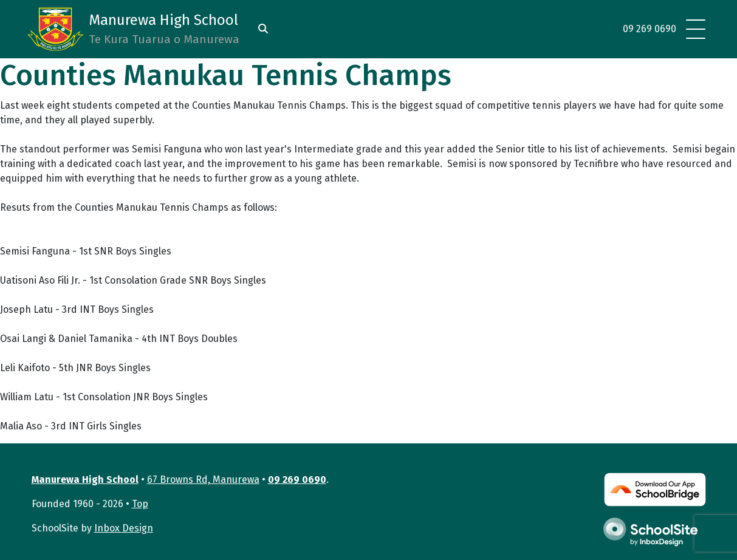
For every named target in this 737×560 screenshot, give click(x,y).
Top (140, 504)
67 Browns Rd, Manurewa (203, 480)
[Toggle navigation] (696, 29)
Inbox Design (124, 528)
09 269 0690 (650, 29)
